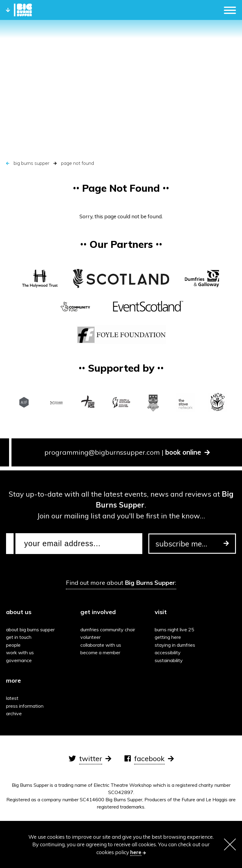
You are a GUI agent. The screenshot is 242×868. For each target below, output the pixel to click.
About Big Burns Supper (30, 629)
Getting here (168, 637)
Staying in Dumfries (175, 645)
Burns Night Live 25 (174, 629)
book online (188, 452)
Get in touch (19, 637)
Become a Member (100, 652)
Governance (19, 660)
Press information (25, 706)
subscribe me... (192, 544)
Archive (14, 713)
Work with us (20, 652)
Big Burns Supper (31, 163)
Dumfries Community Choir (108, 629)
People (13, 645)
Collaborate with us (101, 645)
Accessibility (168, 652)
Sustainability (169, 660)
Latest (12, 698)
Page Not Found (77, 163)
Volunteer (90, 637)
